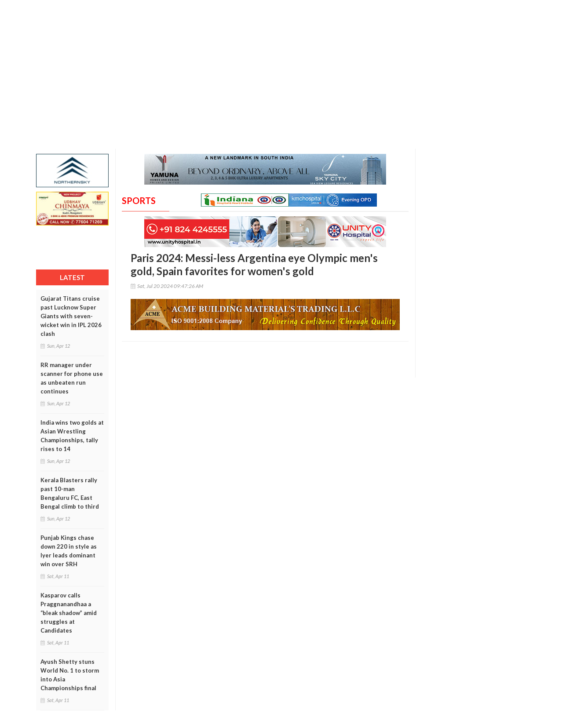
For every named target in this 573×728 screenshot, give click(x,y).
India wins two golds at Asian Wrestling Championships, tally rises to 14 (72, 436)
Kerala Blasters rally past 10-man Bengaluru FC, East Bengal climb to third (70, 493)
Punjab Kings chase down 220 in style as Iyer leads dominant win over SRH (69, 551)
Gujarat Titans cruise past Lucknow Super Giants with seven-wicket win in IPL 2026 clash (71, 316)
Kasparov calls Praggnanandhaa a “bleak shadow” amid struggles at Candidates (69, 613)
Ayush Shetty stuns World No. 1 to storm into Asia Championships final (70, 675)
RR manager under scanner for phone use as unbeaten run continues (72, 378)
